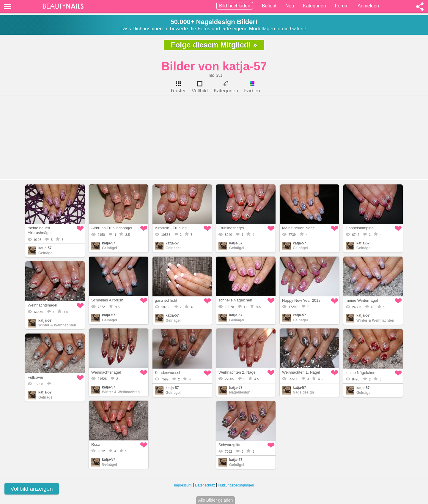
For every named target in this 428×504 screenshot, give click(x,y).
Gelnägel (46, 253)
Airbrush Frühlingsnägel (112, 228)
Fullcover (36, 377)
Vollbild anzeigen (32, 489)
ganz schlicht (166, 300)
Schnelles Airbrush (107, 300)
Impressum (183, 485)
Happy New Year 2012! (302, 300)
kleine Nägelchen (361, 373)
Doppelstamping (360, 228)
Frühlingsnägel (231, 228)
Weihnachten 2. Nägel (237, 372)
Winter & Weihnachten (375, 320)
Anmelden (368, 6)
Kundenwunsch (168, 373)
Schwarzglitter (231, 445)
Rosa (96, 444)
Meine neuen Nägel (299, 228)
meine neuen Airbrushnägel (40, 230)
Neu (290, 6)
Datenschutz (205, 485)
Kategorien (314, 6)
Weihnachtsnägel (43, 305)
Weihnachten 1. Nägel (301, 372)
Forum (342, 6)
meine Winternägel (362, 300)
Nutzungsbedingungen (236, 485)
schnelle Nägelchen (235, 300)
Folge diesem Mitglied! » (214, 45)
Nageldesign (240, 392)
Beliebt (269, 6)
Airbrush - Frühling (171, 228)
